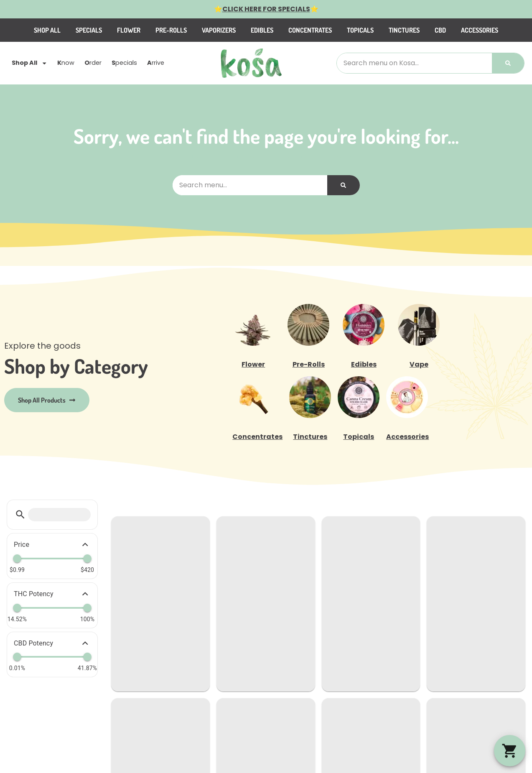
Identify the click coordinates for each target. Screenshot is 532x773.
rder (93, 63)
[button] (510, 751)
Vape (419, 364)
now (66, 63)
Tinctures (431, 30)
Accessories (506, 30)
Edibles (289, 30)
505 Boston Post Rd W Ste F (371, 564)
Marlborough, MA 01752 (364, 574)
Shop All (74, 30)
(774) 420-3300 (354, 541)
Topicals (387, 30)
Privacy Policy (464, 662)
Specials (116, 30)
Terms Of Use (507, 662)
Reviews (225, 567)
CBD (467, 30)
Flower (155, 30)
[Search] (508, 63)
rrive (156, 63)
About (222, 594)
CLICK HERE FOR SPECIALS (266, 9)
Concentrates (337, 30)
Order (146, 554)
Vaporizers (246, 30)
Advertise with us (240, 621)
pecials (124, 63)
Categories (230, 527)
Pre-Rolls (198, 30)
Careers (225, 540)
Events (223, 607)
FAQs (220, 580)
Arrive (146, 580)
